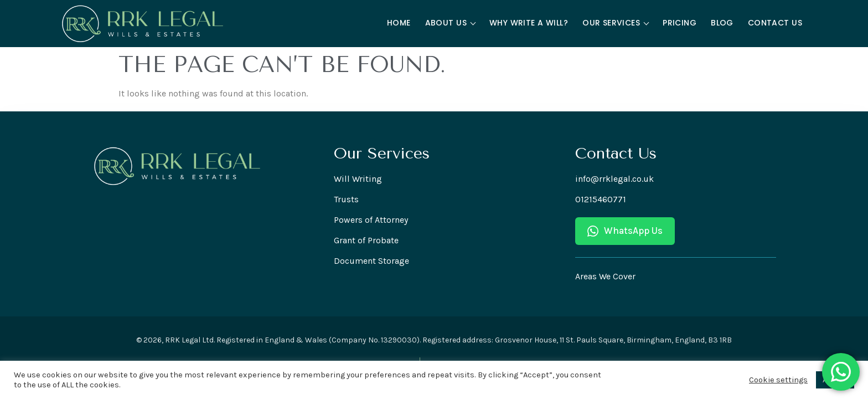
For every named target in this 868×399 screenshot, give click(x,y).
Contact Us (775, 23)
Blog (722, 23)
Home (399, 23)
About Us (451, 23)
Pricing (680, 23)
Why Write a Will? (529, 23)
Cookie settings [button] (778, 380)
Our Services (616, 23)
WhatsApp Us (625, 231)
